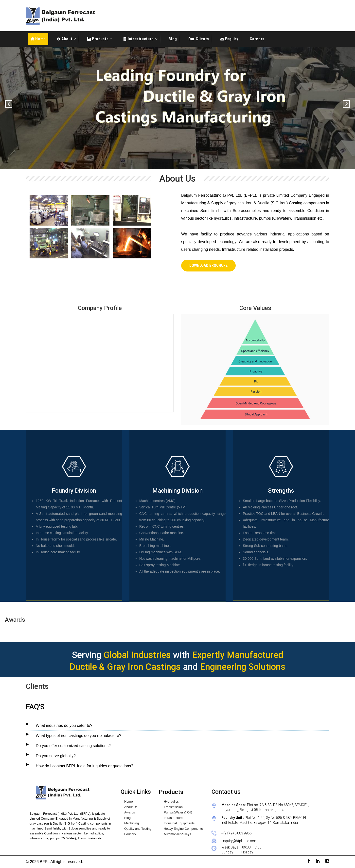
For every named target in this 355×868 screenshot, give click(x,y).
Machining (132, 823)
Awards (130, 812)
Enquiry (231, 39)
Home (38, 39)
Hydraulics (171, 802)
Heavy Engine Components (183, 829)
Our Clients (199, 39)
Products (100, 39)
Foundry (130, 834)
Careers (257, 39)
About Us (131, 807)
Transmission (173, 807)
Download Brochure (208, 265)
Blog (173, 39)
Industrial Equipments (179, 823)
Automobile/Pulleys (177, 834)
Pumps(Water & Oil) (178, 812)
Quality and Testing (138, 829)
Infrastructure (140, 39)
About (66, 39)
